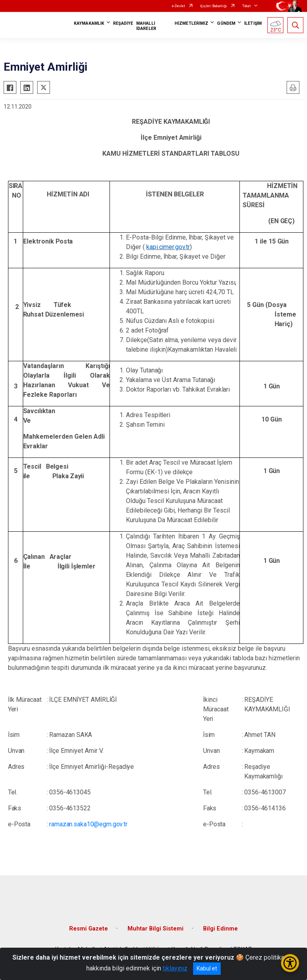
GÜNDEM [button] (226, 23)
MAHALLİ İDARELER (146, 26)
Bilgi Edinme (220, 929)
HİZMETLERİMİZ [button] (191, 23)
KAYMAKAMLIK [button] (89, 23)
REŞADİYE (123, 23)
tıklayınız (175, 968)
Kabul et (207, 968)
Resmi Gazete (89, 929)
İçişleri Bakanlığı (214, 6)
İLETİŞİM (253, 23)
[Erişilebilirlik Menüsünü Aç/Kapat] (290, 963)
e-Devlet (178, 6)
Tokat (246, 6)
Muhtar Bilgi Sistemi (155, 929)
